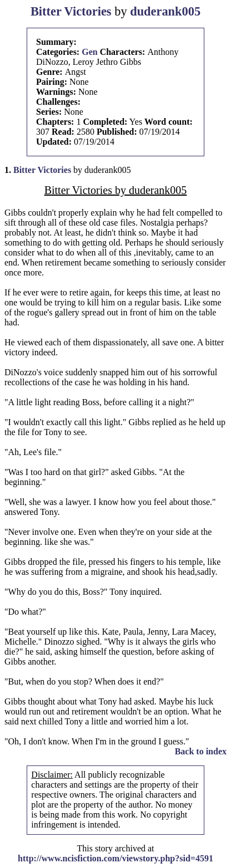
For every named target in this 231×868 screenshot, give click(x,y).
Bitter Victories (71, 11)
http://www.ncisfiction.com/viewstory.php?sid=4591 (115, 858)
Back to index (201, 751)
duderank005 (165, 11)
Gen (89, 52)
